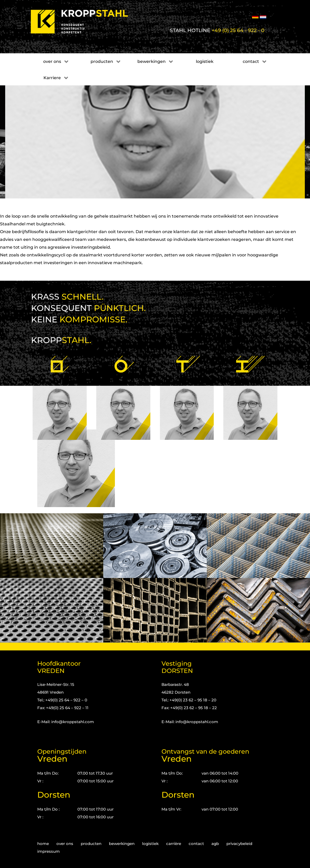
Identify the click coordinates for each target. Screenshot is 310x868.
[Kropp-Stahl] (86, 22)
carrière (174, 844)
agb (215, 844)
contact (196, 844)
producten (91, 844)
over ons (65, 844)
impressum (49, 851)
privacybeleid (239, 844)
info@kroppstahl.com (73, 722)
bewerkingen (122, 844)
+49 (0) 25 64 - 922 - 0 (238, 30)
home (43, 844)
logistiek (150, 844)
